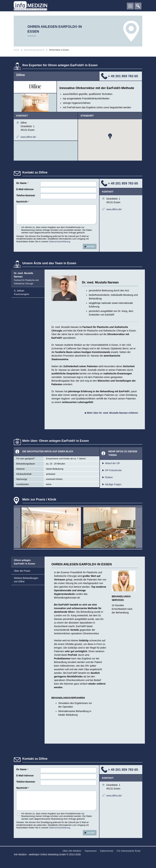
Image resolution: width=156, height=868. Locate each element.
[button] (110, 137)
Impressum (91, 851)
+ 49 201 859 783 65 (123, 76)
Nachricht (23, 202)
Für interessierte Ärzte (129, 851)
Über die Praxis (22, 571)
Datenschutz (107, 851)
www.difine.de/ (28, 137)
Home (16, 50)
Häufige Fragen (113, 484)
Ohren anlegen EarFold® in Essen (25, 562)
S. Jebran (22, 292)
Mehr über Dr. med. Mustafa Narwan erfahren (111, 413)
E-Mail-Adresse (25, 189)
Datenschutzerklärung (60, 242)
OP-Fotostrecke (113, 470)
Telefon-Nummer (26, 195)
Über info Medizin (72, 851)
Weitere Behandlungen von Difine (26, 580)
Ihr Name (22, 183)
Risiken (109, 477)
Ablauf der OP (112, 463)
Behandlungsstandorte (34, 50)
